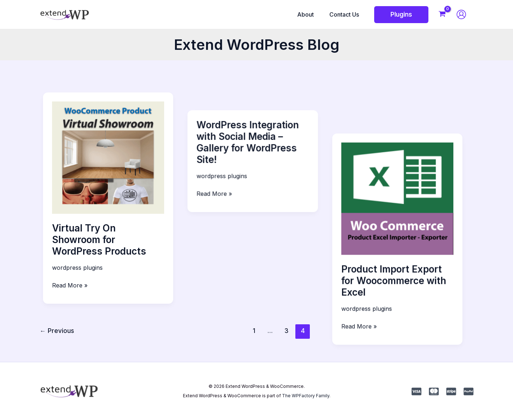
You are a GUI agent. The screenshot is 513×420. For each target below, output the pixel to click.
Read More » (70, 285)
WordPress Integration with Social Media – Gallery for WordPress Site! (251, 124)
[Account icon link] (461, 14)
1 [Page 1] (254, 331)
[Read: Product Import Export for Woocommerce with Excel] (405, 157)
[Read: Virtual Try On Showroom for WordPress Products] (108, 157)
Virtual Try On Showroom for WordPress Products (99, 240)
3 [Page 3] (287, 331)
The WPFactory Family (306, 396)
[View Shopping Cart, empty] (442, 15)
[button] (401, 15)
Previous (57, 331)
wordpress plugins (77, 268)
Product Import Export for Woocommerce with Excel (401, 240)
